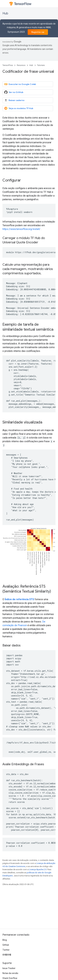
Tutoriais (41, 65)
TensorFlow (8, 65)
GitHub (6, 945)
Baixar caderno (14, 100)
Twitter (6, 950)
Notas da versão (10, 973)
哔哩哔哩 (7, 955)
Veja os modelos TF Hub (19, 108)
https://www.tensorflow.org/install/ (21, 229)
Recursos (21, 65)
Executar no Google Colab (20, 84)
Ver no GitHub (14, 92)
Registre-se (38, 32)
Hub (5, 13)
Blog (5, 940)
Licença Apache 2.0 (38, 869)
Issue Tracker (9, 968)
